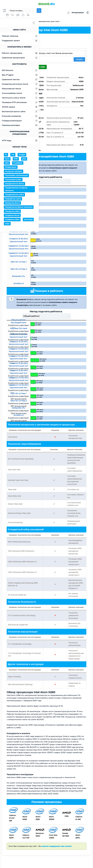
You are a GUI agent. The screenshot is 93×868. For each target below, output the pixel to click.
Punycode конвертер (20, 116)
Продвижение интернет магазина (16, 189)
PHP (16, 159)
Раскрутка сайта (12, 212)
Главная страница (20, 36)
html (7, 159)
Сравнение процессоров (20, 58)
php (24, 159)
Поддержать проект (20, 41)
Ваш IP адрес (20, 75)
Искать (79, 60)
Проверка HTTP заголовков (20, 103)
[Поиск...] (22, 11)
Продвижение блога (14, 184)
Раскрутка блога (12, 203)
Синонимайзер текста (20, 94)
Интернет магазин (14, 172)
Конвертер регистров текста (20, 84)
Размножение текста (20, 89)
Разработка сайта (13, 199)
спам (7, 224)
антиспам (28, 220)
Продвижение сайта (14, 195)
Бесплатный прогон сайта (20, 112)
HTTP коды (20, 141)
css (13, 155)
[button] (75, 13)
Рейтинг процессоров (20, 54)
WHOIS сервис (20, 107)
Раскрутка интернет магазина (19, 207)
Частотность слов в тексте (20, 98)
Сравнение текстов (20, 80)
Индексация (11, 168)
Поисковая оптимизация (16, 176)
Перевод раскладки (20, 126)
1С (6, 155)
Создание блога (12, 216)
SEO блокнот (20, 71)
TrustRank (18, 163)
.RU (47, 4)
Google (22, 155)
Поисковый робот (13, 180)
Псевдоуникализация (20, 121)
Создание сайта (12, 220)
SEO (7, 163)
